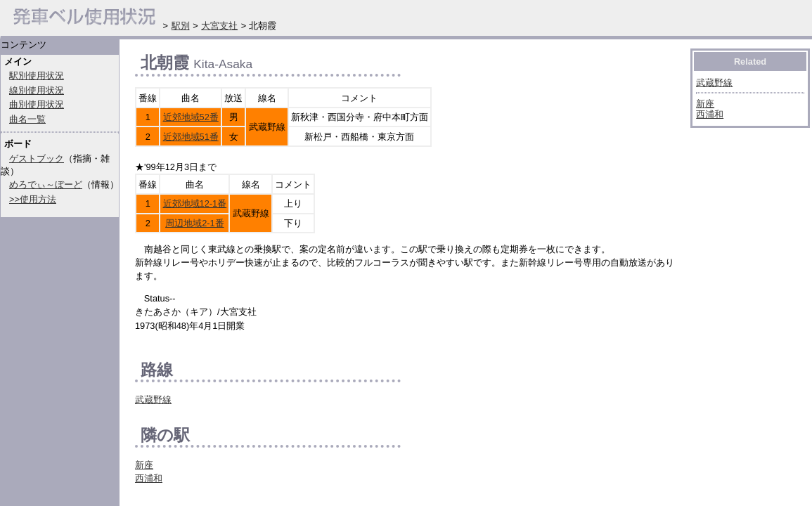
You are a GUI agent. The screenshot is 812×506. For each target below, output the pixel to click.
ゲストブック (37, 158)
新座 (144, 465)
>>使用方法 (33, 199)
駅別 (181, 26)
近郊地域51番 (191, 137)
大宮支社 (219, 26)
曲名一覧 (27, 119)
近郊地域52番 (191, 117)
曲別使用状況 (37, 104)
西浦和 (149, 478)
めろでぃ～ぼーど (46, 184)
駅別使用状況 (37, 76)
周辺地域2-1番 (195, 223)
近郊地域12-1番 (195, 203)
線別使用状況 (37, 90)
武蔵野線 (153, 400)
